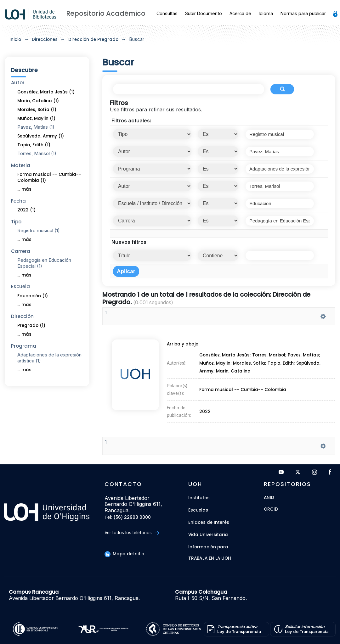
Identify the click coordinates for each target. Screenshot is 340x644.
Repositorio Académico (106, 13)
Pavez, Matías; (305, 356)
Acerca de (240, 13)
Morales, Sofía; (250, 364)
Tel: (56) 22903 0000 (128, 518)
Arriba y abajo (182, 346)
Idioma (266, 13)
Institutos (199, 498)
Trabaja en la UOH (210, 559)
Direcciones (45, 39)
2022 (205, 410)
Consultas (167, 13)
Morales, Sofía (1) (37, 110)
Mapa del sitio (124, 554)
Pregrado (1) (31, 325)
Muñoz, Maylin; (216, 364)
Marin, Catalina (233, 372)
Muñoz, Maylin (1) (36, 118)
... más (24, 189)
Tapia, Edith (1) (34, 145)
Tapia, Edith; (282, 364)
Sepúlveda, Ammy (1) (41, 136)
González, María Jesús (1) (46, 92)
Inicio (15, 39)
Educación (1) (33, 296)
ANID (269, 498)
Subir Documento (204, 13)
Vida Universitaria (208, 535)
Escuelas (198, 510)
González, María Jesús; (226, 356)
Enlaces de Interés (209, 522)
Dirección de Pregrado (93, 39)
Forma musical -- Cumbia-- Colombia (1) (49, 177)
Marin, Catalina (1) (38, 101)
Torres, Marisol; (271, 356)
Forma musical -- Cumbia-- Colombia (243, 389)
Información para (208, 547)
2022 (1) (26, 210)
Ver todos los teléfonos (132, 533)
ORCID (271, 510)
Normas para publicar (303, 13)
